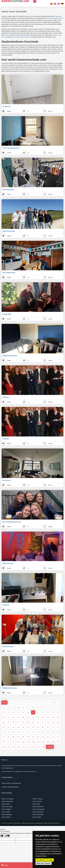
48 (3, 722)
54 (33, 722)
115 (38, 747)
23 (58, 707)
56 (43, 722)
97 (8, 742)
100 (23, 742)
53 (28, 722)
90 (33, 737)
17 (28, 707)
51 (18, 722)
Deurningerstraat (9, 273)
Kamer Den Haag (7, 807)
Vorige (4, 703)
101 (28, 742)
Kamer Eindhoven (38, 807)
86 (13, 737)
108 (4, 747)
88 (23, 737)
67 (38, 727)
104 (43, 742)
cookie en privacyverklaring (10, 787)
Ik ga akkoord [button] (41, 860)
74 (13, 732)
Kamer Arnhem (37, 801)
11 (60, 703)
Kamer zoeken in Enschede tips (11, 783)
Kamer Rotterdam (38, 814)
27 (18, 712)
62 (13, 727)
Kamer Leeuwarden (39, 809)
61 (8, 727)
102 (33, 742)
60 (3, 727)
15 (18, 707)
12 (3, 707)
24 (3, 712)
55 (38, 722)
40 (23, 717)
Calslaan (6, 397)
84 (3, 737)
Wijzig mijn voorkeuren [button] (44, 863)
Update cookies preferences (52, 823)
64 (23, 727)
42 (33, 717)
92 (43, 737)
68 (43, 727)
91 (38, 737)
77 (28, 732)
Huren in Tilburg (37, 799)
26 (13, 712)
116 (43, 747)
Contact (11, 823)
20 (43, 707)
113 (28, 747)
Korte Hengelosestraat (11, 148)
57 (48, 722)
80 (43, 732)
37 (8, 717)
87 (18, 737)
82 (53, 732)
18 (33, 707)
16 (23, 707)
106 (53, 742)
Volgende (50, 747)
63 (18, 727)
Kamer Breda (6, 804)
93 (48, 737)
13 (8, 707)
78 (33, 732)
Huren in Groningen (8, 799)
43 (38, 717)
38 (13, 717)
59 (58, 722)
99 (18, 742)
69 (48, 727)
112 (23, 747)
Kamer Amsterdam (7, 801)
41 (28, 717)
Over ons (4, 823)
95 (58, 737)
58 (53, 722)
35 (58, 712)
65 (28, 727)
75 (18, 732)
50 (13, 722)
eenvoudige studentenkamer (22, 37)
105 (48, 742)
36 (3, 717)
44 (43, 717)
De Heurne (6, 106)
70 (53, 727)
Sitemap (24, 823)
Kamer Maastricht (38, 812)
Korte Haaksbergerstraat (12, 522)
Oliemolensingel (9, 231)
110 (14, 747)
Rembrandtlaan (8, 190)
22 (53, 707)
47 (58, 717)
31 (38, 712)
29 (28, 712)
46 (53, 717)
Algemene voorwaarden (35, 823)
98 (13, 742)
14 (13, 707)
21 (48, 707)
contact (7, 35)
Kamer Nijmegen (7, 814)
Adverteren (17, 823)
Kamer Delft (36, 804)
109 (9, 747)
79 (38, 732)
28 (23, 712)
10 (55, 703)
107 (58, 742)
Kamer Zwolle (37, 817)
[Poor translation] (7, 836)
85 (8, 737)
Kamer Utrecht (6, 817)
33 (48, 712)
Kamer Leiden (6, 812)
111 (18, 747)
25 (8, 712)
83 (58, 732)
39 (18, 717)
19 (38, 707)
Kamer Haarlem (6, 809)
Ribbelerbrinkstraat (10, 356)
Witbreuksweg (8, 563)
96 (3, 742)
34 (53, 712)
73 (8, 732)
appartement (58, 18)
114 (33, 747)
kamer (51, 18)
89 (28, 737)
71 (58, 727)
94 (53, 737)
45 (48, 717)
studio (3, 20)
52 (23, 722)
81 (48, 732)
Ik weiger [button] (50, 860)
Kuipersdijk (7, 314)
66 (33, 727)
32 (43, 712)
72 (3, 732)
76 (23, 732)
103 (38, 742)
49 (8, 722)
